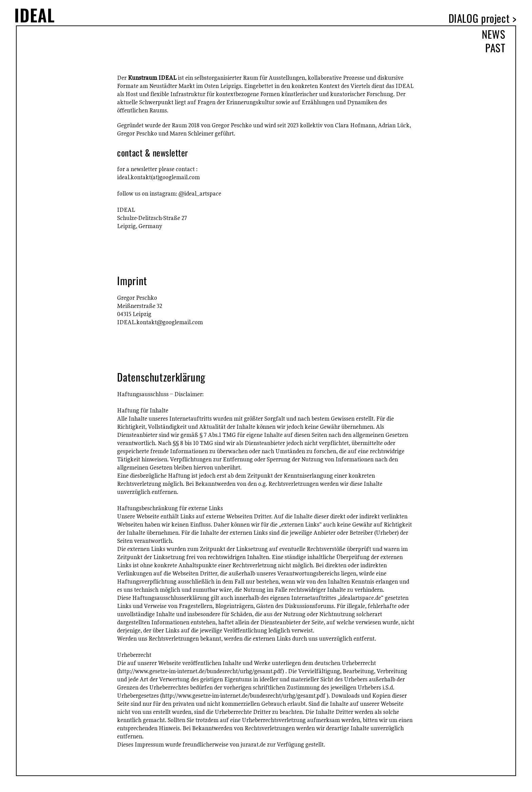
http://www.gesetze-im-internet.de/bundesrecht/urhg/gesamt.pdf (201, 671)
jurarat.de (253, 744)
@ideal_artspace (200, 193)
